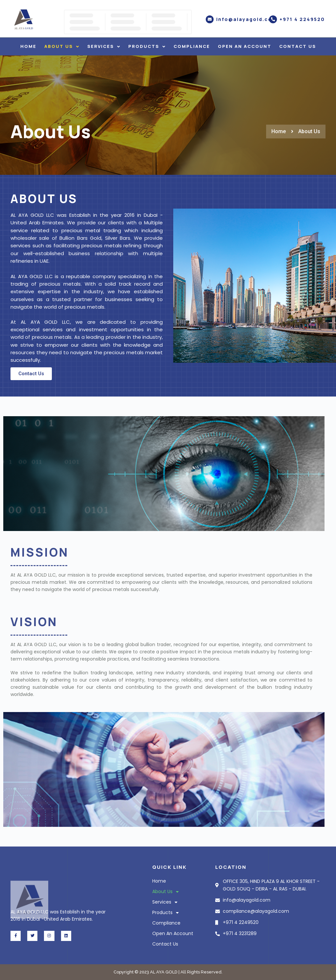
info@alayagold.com (247, 19)
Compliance (192, 46)
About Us (62, 47)
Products (147, 47)
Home (28, 46)
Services (104, 47)
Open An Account (245, 46)
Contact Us (298, 46)
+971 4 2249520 (302, 19)
